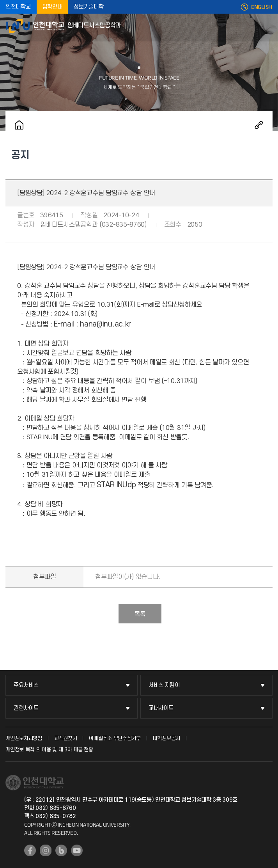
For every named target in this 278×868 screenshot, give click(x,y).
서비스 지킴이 (164, 685)
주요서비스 (26, 685)
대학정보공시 (166, 738)
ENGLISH (262, 7)
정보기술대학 (89, 7)
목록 (140, 614)
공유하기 (259, 125)
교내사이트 (161, 708)
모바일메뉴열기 (268, 27)
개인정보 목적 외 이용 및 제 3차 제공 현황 (49, 750)
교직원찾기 (66, 738)
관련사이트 (26, 708)
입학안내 (52, 7)
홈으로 (19, 125)
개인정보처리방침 (24, 738)
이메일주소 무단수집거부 (115, 738)
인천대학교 (18, 7)
